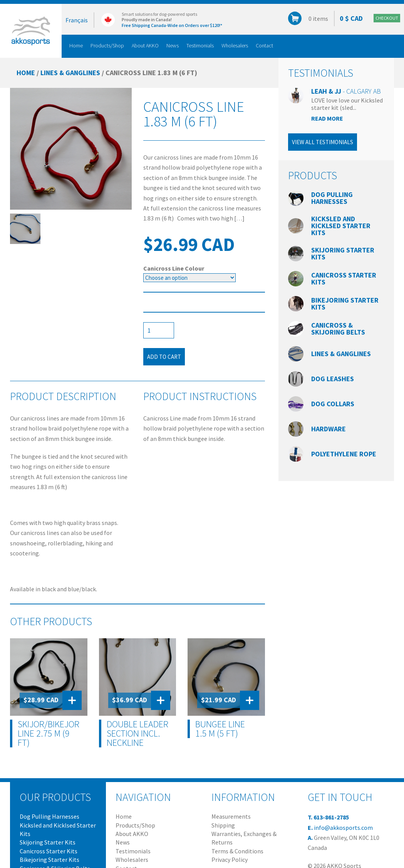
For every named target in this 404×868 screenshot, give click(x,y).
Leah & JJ (346, 91)
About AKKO (145, 45)
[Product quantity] (159, 330)
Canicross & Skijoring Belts (338, 329)
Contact (264, 45)
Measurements (231, 816)
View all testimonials (323, 142)
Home (76, 45)
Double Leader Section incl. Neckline (137, 733)
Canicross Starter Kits (344, 278)
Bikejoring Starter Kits (345, 304)
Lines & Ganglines (70, 73)
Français (77, 20)
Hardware (329, 429)
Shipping (223, 825)
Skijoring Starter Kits (343, 253)
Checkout (387, 18)
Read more (327, 118)
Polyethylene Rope (344, 454)
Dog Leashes (333, 379)
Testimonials (200, 45)
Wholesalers (235, 45)
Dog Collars (333, 404)
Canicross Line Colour (174, 268)
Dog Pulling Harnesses (332, 198)
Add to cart (164, 357)
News (173, 45)
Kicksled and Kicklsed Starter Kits (341, 226)
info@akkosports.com (343, 828)
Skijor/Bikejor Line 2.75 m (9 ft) (49, 733)
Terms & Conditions (237, 851)
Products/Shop (107, 45)
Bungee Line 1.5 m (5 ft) (220, 729)
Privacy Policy (230, 860)
